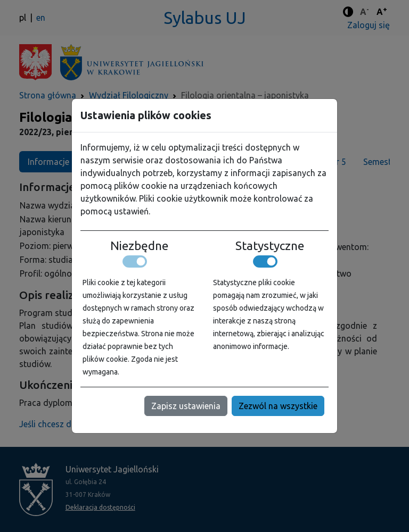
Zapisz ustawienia (186, 406)
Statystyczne (270, 246)
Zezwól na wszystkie (278, 406)
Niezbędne (139, 246)
